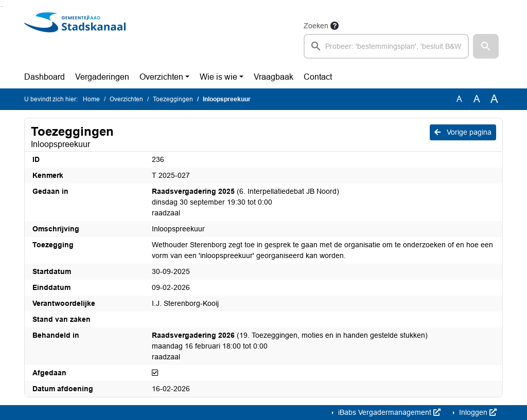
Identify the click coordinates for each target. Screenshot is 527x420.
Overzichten (161, 77)
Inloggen (477, 412)
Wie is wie (218, 77)
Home (91, 99)
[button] (486, 46)
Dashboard (45, 77)
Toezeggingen (173, 99)
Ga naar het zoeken (1, 6)
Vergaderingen (102, 77)
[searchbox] (386, 46)
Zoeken (316, 26)
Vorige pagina (463, 132)
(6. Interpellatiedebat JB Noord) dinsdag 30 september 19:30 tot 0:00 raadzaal (245, 202)
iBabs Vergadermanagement (388, 412)
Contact (318, 77)
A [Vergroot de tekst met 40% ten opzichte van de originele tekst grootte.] (494, 99)
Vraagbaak (274, 77)
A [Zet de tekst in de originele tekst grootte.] (459, 99)
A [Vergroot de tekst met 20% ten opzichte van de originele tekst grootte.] (477, 99)
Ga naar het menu (3, 6)
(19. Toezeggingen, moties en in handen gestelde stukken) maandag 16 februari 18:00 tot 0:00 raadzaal (290, 346)
